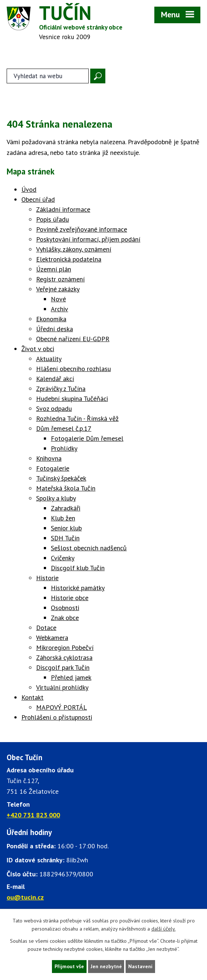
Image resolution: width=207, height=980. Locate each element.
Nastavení (141, 966)
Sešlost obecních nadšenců (89, 549)
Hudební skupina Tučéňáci (72, 399)
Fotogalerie (53, 469)
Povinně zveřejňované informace (82, 230)
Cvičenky (63, 559)
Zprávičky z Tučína (61, 389)
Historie (47, 579)
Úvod (29, 190)
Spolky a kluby (56, 499)
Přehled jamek (71, 678)
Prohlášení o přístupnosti (57, 718)
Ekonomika (51, 320)
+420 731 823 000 (33, 816)
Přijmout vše (69, 966)
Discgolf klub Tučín (78, 569)
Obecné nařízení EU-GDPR (73, 340)
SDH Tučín (65, 539)
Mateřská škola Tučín (66, 489)
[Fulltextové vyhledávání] (48, 77)
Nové (58, 300)
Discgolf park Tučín (63, 668)
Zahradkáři (66, 509)
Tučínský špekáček (61, 479)
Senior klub (66, 529)
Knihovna (49, 459)
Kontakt (32, 698)
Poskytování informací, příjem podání (88, 240)
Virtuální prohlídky (62, 688)
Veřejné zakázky (58, 290)
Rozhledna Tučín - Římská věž (77, 419)
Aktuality (49, 359)
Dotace (46, 628)
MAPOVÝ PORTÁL (62, 708)
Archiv (59, 310)
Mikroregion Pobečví (65, 648)
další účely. (164, 929)
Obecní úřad (38, 200)
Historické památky (78, 588)
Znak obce (65, 618)
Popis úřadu (52, 220)
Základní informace (63, 210)
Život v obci (38, 349)
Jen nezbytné (106, 966)
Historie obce (70, 598)
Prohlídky (64, 449)
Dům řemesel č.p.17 (64, 429)
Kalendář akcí (55, 379)
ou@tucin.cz (25, 898)
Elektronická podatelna (69, 260)
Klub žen (63, 519)
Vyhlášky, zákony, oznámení (74, 250)
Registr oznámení (60, 280)
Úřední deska (55, 330)
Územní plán (54, 270)
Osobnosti (65, 608)
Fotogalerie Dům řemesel (87, 439)
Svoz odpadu (54, 409)
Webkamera (52, 638)
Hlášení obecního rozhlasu (73, 369)
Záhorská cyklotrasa (64, 658)
